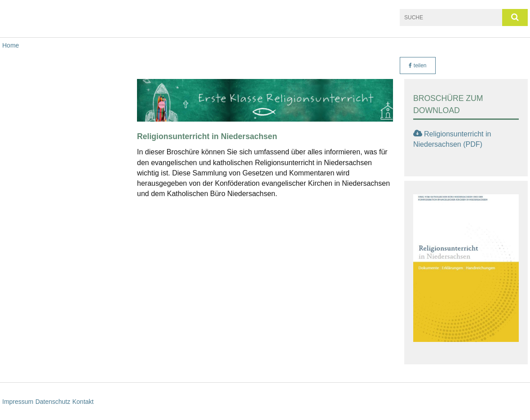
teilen (417, 66)
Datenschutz (53, 402)
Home (11, 45)
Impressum (18, 402)
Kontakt (83, 402)
